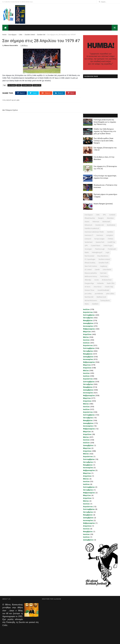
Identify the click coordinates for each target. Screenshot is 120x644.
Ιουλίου (86, 309)
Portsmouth (112, 249)
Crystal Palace (96, 246)
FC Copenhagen (90, 259)
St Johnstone (111, 225)
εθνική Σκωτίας (90, 218)
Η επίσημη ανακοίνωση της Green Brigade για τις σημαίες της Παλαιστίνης (105, 122)
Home (4, 34)
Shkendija (88, 280)
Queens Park (100, 242)
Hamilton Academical (92, 228)
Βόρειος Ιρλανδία (91, 273)
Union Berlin (107, 269)
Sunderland (89, 242)
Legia (107, 252)
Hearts (87, 221)
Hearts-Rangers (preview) (103, 204)
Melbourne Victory (91, 276)
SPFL (104, 215)
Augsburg (104, 266)
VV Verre (88, 287)
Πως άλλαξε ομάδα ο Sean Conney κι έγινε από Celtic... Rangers (104, 141)
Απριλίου (87, 334)
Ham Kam (103, 273)
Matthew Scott (101, 297)
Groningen (88, 249)
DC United (88, 269)
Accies (97, 280)
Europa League (99, 239)
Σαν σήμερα (12, 34)
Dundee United (30, 34)
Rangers (101, 218)
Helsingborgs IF (97, 252)
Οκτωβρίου (88, 318)
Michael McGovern (91, 300)
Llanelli (97, 269)
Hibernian (96, 221)
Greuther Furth (104, 263)
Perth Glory (104, 276)
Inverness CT (89, 235)
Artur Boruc (98, 287)
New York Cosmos (91, 266)
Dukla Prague (108, 246)
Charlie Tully (109, 287)
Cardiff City (111, 242)
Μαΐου (86, 337)
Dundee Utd (41, 34)
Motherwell (106, 221)
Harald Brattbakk (103, 290)
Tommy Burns (105, 300)
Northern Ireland (104, 259)
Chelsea (110, 239)
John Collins (110, 293)
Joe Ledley (88, 293)
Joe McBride (99, 293)
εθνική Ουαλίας (90, 263)
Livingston (110, 235)
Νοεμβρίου (88, 320)
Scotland (112, 215)
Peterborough (100, 249)
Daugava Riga (89, 283)
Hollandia (100, 283)
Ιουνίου (86, 340)
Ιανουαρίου (88, 326)
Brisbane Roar (107, 280)
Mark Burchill (89, 297)
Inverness (100, 235)
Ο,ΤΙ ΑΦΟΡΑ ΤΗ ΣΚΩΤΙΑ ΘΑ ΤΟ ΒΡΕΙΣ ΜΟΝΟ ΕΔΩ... (18, 2)
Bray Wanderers (103, 256)
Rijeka (87, 252)
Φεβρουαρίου (89, 329)
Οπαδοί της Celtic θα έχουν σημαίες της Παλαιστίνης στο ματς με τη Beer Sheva (105, 131)
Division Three (89, 290)
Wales (87, 304)
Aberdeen (110, 218)
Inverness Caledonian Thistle (94, 232)
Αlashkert (95, 304)
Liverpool (88, 239)
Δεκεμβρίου (88, 323)
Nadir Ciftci (111, 283)
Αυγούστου (88, 312)
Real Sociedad (89, 256)
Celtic (21, 34)
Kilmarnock (88, 225)
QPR (86, 246)
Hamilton (110, 232)
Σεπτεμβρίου (89, 315)
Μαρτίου (87, 332)
